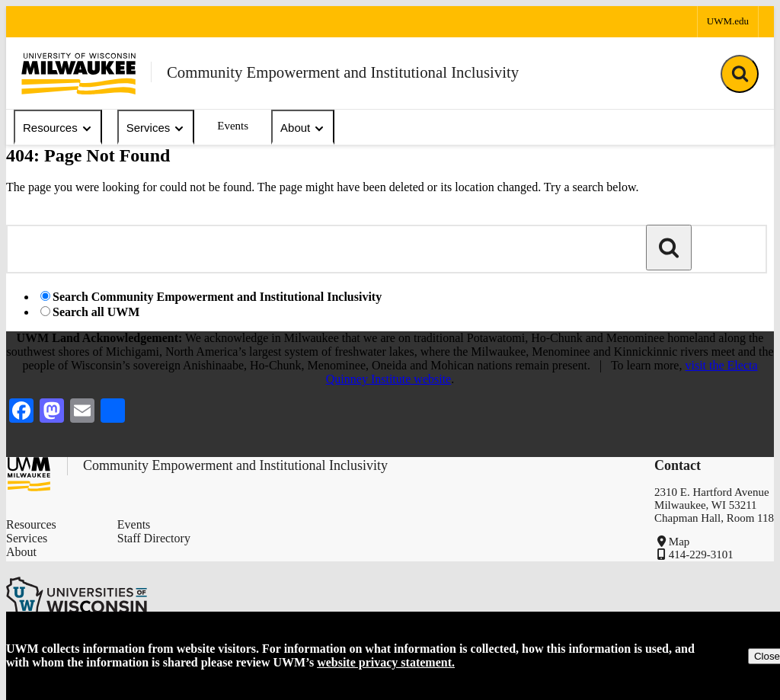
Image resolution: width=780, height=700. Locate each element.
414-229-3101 (701, 555)
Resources (58, 128)
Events (233, 126)
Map (679, 542)
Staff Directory (154, 538)
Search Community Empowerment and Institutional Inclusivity (217, 297)
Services (156, 128)
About (303, 128)
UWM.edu (728, 21)
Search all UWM (96, 312)
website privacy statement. (386, 662)
